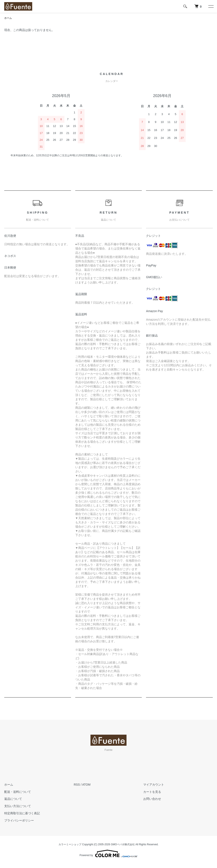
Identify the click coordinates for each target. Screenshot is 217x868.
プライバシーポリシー (19, 820)
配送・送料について (18, 792)
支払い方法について (18, 806)
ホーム (8, 18)
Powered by (108, 854)
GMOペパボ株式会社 (123, 844)
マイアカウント (154, 785)
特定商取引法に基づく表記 (22, 813)
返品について (13, 799)
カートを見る (152, 792)
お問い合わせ (152, 799)
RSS (77, 785)
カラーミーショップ (70, 844)
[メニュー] (211, 6)
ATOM (86, 785)
